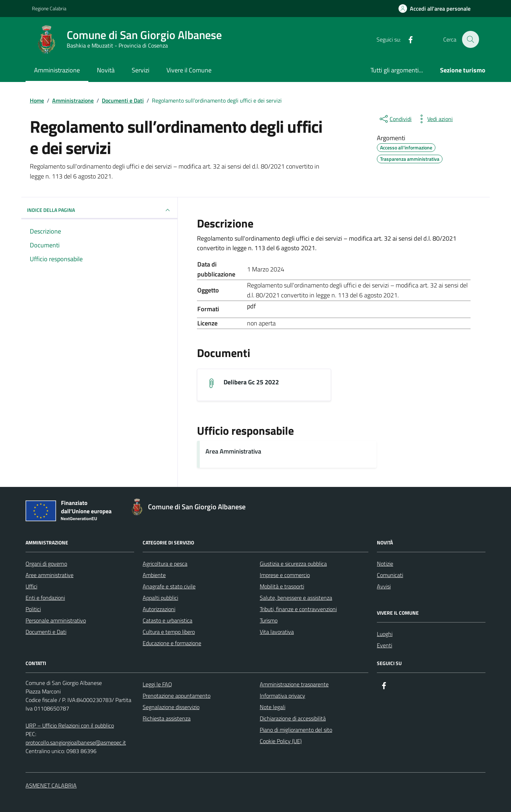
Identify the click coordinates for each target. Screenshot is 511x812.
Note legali (273, 707)
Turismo (269, 620)
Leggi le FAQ (157, 684)
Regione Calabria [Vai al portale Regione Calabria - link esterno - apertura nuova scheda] (49, 8)
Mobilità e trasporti (282, 586)
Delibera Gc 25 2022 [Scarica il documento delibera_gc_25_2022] (251, 382)
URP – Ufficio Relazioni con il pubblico (70, 725)
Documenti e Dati (46, 632)
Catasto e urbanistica (167, 620)
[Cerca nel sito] (471, 39)
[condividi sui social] (395, 119)
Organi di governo (46, 564)
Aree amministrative (50, 575)
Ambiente (154, 575)
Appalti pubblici (160, 598)
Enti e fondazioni (45, 598)
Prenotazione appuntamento (177, 696)
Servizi (141, 70)
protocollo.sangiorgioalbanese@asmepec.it (76, 742)
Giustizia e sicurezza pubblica (293, 564)
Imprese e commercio (285, 575)
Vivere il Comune (189, 70)
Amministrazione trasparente (294, 684)
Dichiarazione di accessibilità (293, 718)
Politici (33, 609)
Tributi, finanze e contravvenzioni (298, 609)
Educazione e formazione (172, 643)
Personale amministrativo (56, 620)
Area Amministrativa (233, 452)
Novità (106, 70)
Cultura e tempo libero (169, 632)
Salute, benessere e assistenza (296, 598)
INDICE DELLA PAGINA (99, 210)
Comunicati (390, 575)
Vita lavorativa (277, 632)
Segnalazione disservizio (171, 707)
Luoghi (385, 634)
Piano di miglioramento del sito (296, 730)
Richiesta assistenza (167, 718)
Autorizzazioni (159, 609)
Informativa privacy (282, 696)
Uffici (31, 586)
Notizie (385, 564)
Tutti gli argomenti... (397, 70)
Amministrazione (57, 70)
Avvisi (384, 586)
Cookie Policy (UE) (281, 741)
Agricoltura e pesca (165, 564)
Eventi (384, 645)
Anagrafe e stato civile (169, 586)
